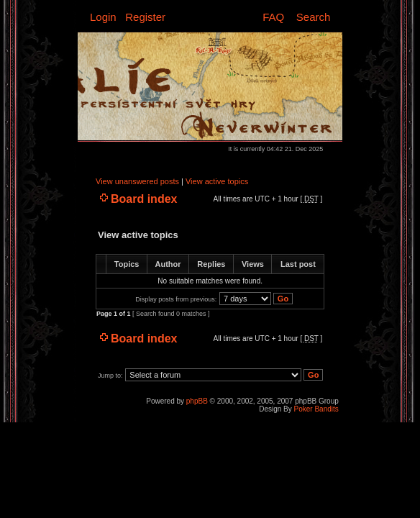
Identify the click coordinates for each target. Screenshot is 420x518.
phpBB (197, 401)
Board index (144, 199)
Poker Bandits (316, 409)
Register (145, 17)
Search (314, 17)
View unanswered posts (137, 181)
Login (103, 17)
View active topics (217, 181)
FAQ (273, 17)
